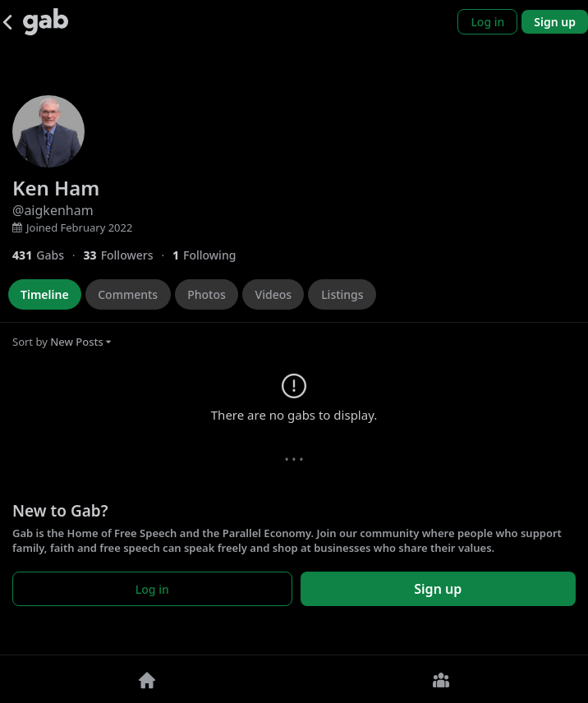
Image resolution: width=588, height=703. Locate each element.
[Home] (147, 679)
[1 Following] (210, 255)
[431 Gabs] (48, 255)
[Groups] (441, 679)
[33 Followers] (128, 255)
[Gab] (46, 22)
